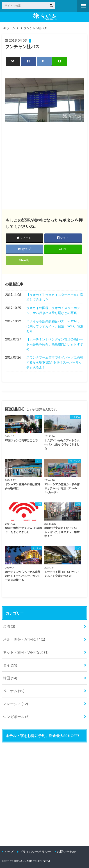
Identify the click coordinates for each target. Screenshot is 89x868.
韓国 (10, 678)
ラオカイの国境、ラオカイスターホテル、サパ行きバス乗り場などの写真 (53, 310)
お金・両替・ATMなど (24, 639)
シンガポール (16, 717)
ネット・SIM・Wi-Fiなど (26, 652)
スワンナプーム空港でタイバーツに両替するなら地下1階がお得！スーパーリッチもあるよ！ (55, 362)
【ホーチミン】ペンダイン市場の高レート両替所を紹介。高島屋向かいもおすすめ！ (55, 344)
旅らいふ (21, 861)
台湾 (9, 626)
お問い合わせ (66, 852)
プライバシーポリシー (35, 852)
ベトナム (14, 691)
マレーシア (15, 704)
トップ (9, 852)
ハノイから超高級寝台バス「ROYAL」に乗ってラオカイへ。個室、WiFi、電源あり (55, 326)
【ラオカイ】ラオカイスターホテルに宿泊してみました (55, 297)
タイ (10, 665)
